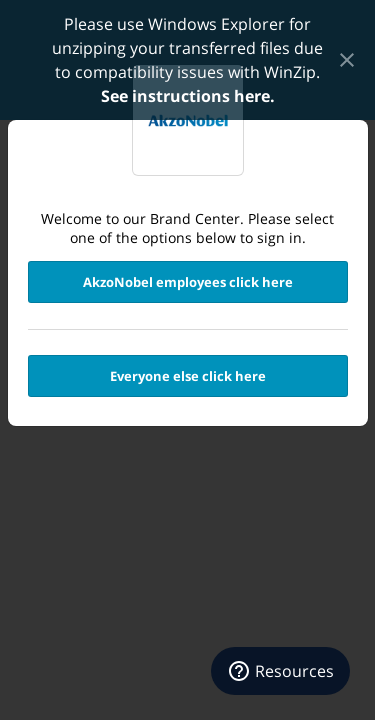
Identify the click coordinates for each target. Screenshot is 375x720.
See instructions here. (188, 96)
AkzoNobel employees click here (188, 282)
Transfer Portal (188, 120)
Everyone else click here (188, 376)
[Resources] (280, 671)
